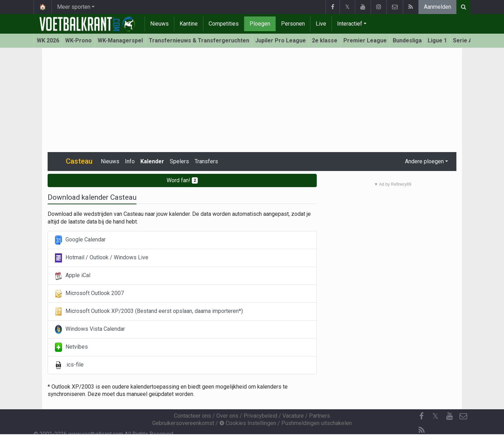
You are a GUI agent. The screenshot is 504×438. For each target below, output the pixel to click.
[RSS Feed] (421, 430)
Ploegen (260, 24)
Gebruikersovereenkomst (183, 423)
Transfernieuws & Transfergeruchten (199, 40)
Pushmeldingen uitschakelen (317, 423)
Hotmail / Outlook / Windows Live (102, 258)
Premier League (365, 40)
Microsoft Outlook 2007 (89, 294)
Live (321, 24)
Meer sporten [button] (74, 7)
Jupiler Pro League (281, 40)
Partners (320, 416)
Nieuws (159, 24)
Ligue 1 (437, 40)
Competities (224, 24)
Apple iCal (73, 276)
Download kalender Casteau (92, 197)
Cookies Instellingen (248, 423)
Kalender (152, 161)
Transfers (206, 161)
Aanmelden (437, 7)
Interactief (350, 24)
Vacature (293, 416)
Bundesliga (407, 40)
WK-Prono (78, 40)
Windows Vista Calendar (90, 329)
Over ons (227, 416)
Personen (293, 24)
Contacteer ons (192, 416)
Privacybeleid (260, 416)
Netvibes (71, 347)
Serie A (463, 40)
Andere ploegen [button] (424, 161)
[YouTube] (449, 416)
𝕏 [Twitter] (435, 416)
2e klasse (325, 40)
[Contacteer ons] (463, 416)
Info (130, 161)
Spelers (179, 161)
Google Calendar (80, 240)
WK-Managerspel (120, 40)
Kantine (189, 24)
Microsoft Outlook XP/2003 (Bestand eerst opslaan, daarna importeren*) (149, 312)
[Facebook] (421, 416)
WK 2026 (48, 40)
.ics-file (69, 365)
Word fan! (182, 180)
